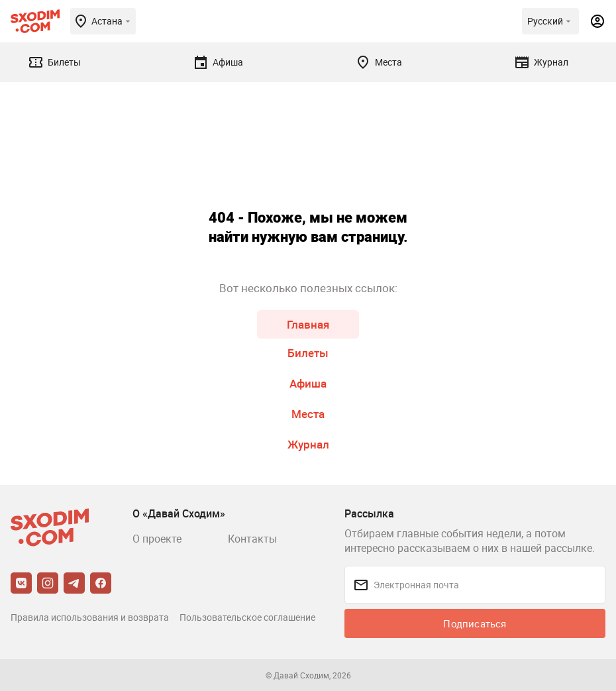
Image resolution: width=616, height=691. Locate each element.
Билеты (308, 353)
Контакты (252, 539)
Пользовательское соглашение (247, 617)
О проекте (157, 539)
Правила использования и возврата (90, 617)
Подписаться (475, 623)
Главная (308, 324)
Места (308, 414)
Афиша (308, 383)
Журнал (308, 444)
